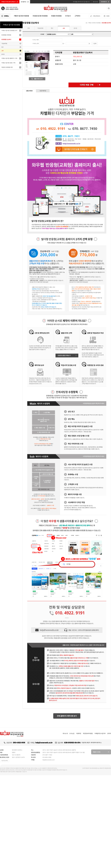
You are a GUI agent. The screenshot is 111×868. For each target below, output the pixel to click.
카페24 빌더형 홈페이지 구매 (9, 58)
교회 (2, 51)
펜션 (2, 47)
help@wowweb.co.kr (44, 743)
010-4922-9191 (19, 743)
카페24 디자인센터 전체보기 (10, 2)
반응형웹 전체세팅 (6, 35)
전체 (29, 28)
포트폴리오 (25, 2)
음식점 (3, 54)
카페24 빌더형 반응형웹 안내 (9, 30)
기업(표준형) (4, 44)
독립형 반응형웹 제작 (7, 67)
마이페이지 (105, 2)
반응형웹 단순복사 (6, 39)
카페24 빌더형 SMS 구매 (8, 63)
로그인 (95, 2)
